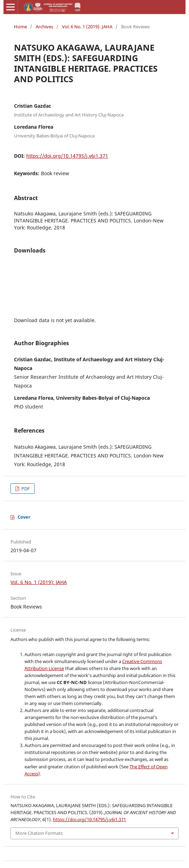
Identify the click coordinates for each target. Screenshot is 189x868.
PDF (25, 489)
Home (20, 27)
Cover (24, 517)
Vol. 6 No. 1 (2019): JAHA (87, 27)
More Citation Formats (39, 833)
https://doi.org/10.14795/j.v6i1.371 (67, 156)
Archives (44, 27)
